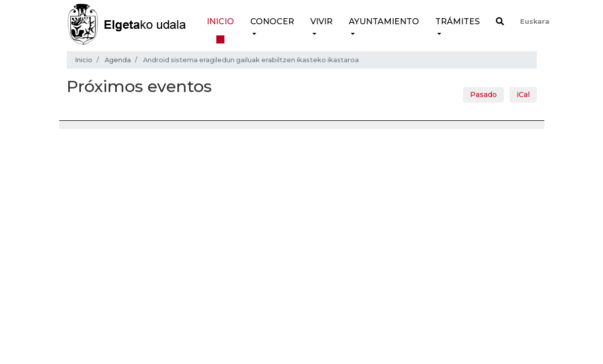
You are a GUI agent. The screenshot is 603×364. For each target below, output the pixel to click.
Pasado (483, 95)
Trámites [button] (457, 21)
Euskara (535, 21)
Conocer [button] (272, 21)
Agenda (118, 60)
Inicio (220, 21)
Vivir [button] (321, 21)
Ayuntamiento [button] (384, 21)
